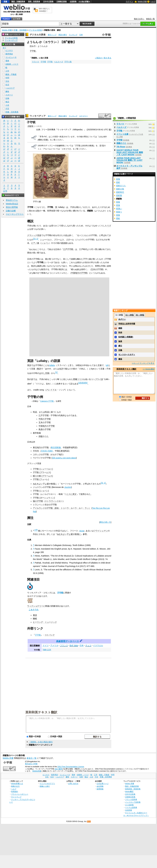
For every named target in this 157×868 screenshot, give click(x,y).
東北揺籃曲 (56, 447)
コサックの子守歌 (41, 454)
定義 (120, 350)
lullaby (52, 365)
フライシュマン (101, 531)
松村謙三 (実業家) (126, 337)
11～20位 (130, 315)
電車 (7, 61)
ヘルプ (153, 2)
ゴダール (70, 240)
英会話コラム (12, 200)
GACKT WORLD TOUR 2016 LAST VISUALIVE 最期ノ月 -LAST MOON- (130, 152)
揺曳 (118, 179)
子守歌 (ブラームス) (42, 472)
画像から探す (45, 786)
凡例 (81, 35)
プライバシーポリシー (20, 794)
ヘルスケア (10, 88)
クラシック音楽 (34, 235)
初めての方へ (139, 19)
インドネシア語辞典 (133, 802)
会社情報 (100, 786)
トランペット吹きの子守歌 (45, 505)
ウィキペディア (38, 116)
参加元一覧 (150, 19)
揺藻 (118, 215)
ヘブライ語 (98, 379)
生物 (7, 98)
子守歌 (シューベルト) (43, 469)
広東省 (62, 451)
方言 (7, 109)
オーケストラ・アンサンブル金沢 (129, 167)
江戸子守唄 (68, 249)
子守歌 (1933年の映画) (84, 146)
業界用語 (9, 54)
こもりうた (34, 610)
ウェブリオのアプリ (47, 784)
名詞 (61, 369)
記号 (5, 191)
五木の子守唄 (97, 269)
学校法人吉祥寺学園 (127, 324)
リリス (80, 379)
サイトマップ (16, 797)
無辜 (120, 341)
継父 (120, 346)
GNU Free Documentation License (71, 767)
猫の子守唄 (38, 501)
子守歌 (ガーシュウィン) (44, 498)
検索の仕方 (15, 786)
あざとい (122, 319)
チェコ (88, 645)
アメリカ (54, 645)
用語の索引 (63, 35)
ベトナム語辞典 (131, 807)
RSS (89, 822)
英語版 (82, 531)
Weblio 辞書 (142, 2)
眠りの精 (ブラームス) (43, 476)
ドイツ (46, 645)
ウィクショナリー (35, 606)
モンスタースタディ (127, 355)
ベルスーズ (58, 62)
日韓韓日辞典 (62, 2)
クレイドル (51, 390)
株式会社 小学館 (31, 764)
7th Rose (121, 147)
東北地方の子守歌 (41, 447)
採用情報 (100, 789)
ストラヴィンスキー (54, 501)
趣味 (7, 91)
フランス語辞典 (131, 799)
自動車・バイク (12, 64)
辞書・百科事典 (20, 30)
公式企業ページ (103, 784)
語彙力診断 (11, 211)
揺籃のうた (44, 436)
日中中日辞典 (48, 2)
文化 (7, 81)
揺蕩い (119, 209)
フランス (64, 645)
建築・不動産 (11, 74)
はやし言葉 (44, 373)
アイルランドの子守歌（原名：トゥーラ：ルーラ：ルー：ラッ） (62, 508)
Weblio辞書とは (17, 784)
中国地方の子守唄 (79, 273)
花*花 (102, 146)
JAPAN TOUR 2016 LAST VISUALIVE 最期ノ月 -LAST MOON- (129, 160)
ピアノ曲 (35, 243)
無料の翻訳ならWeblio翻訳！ (44, 10)
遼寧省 (70, 447)
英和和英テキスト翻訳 (41, 712)
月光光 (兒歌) (47, 451)
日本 (57, 249)
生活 (7, 85)
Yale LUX (47, 650)
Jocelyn (68, 487)
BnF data (74, 645)
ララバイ (36, 62)
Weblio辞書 (37, 771)
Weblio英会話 (12, 204)
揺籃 (118, 182)
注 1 (36, 239)
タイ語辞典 (129, 805)
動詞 (39, 369)
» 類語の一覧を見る (103, 58)
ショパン (45, 243)
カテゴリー (83, 116)
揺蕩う (119, 212)
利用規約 (15, 791)
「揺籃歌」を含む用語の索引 (41, 742)
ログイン (130, 1)
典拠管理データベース (68, 641)
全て (4, 48)
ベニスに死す (71, 494)
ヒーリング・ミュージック (45, 622)
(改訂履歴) (59, 769)
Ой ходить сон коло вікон (64, 458)
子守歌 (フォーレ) (41, 479)
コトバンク (50, 635)
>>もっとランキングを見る (143, 363)
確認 (120, 328)
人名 (7, 105)
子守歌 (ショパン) (41, 491)
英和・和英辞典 (34, 2)
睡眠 (35, 619)
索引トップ (52, 35)
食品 (7, 102)
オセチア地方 (57, 454)
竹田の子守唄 (45, 419)
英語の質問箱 (12, 207)
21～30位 (140, 315)
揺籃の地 (120, 189)
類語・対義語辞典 (18, 2)
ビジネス (9, 50)
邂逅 (120, 359)
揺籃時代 (120, 192)
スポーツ (9, 95)
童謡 (35, 615)
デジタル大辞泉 (35, 30)
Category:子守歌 (47, 401)
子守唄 (43, 62)
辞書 (5, 2)
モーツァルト (83, 235)
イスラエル (98, 645)
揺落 (118, 202)
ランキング (73, 35)
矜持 (120, 332)
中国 (65, 447)
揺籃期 (119, 195)
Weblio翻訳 (129, 791)
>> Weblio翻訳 (149, 369)
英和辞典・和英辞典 (133, 789)
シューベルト (46, 240)
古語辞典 (73, 2)
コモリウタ (66, 149)
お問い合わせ (73, 784)
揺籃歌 (31, 126)
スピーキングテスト (15, 214)
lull (107, 365)
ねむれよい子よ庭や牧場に (45, 484)
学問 (7, 78)
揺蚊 (118, 218)
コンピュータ (11, 57)
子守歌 (33, 51)
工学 (7, 71)
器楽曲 (64, 243)
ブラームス (59, 240)
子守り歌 (68, 62)
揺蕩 (118, 205)
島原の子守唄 (45, 429)
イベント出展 (122, 134)
